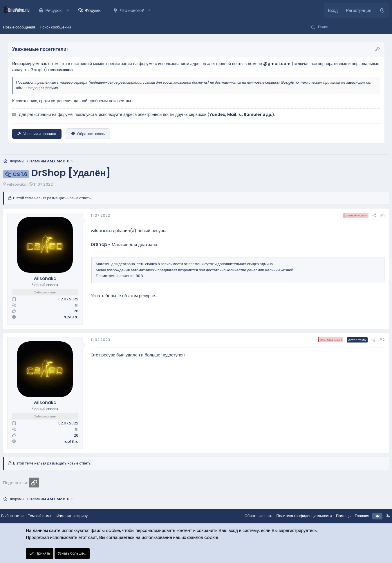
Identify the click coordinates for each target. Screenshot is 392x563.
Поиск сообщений (55, 27)
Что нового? (132, 10)
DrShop (99, 244)
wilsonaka (17, 184)
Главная (357, 516)
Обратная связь (88, 134)
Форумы (93, 10)
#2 (382, 340)
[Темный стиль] (382, 10)
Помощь (339, 516)
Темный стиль (45, 516)
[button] (68, 10)
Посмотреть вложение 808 (119, 276)
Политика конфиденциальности (299, 516)
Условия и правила (37, 134)
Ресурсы (54, 10)
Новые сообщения (19, 27)
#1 (382, 215)
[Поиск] (348, 27)
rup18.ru (71, 317)
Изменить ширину (77, 516)
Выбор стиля (17, 516)
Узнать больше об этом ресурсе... (124, 296)
